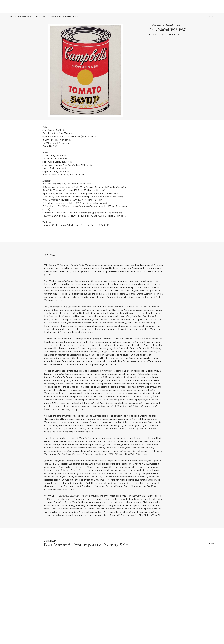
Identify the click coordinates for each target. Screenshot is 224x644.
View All (213, 544)
